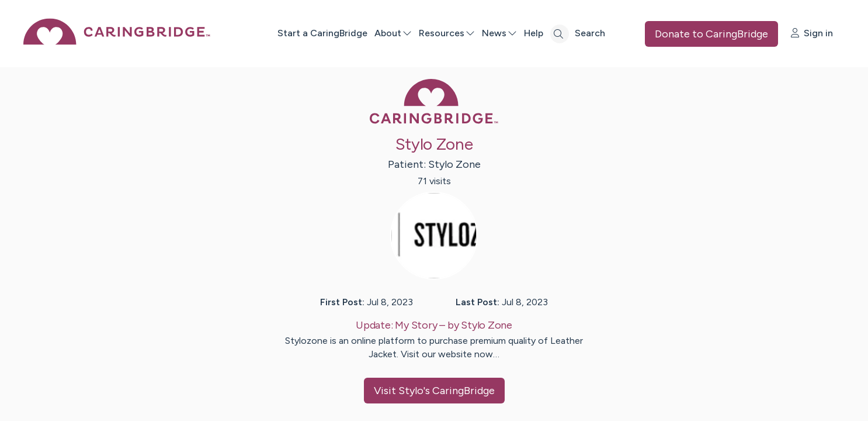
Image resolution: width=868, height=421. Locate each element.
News (499, 33)
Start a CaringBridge (322, 33)
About (393, 33)
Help (534, 33)
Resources (447, 33)
